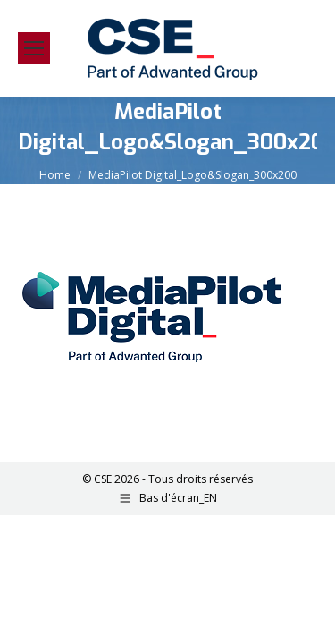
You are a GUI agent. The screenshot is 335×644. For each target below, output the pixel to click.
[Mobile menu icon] (34, 48)
